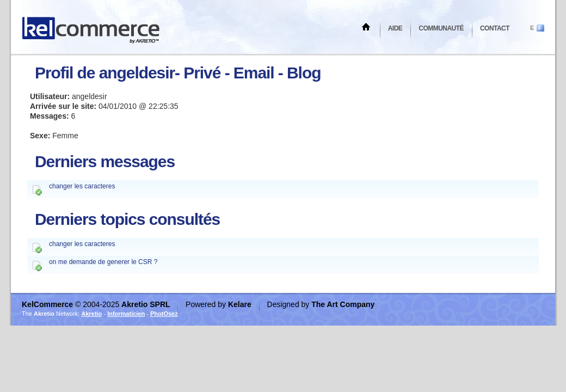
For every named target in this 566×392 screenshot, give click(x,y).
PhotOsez (164, 314)
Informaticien (126, 314)
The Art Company (343, 304)
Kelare (241, 304)
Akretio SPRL (147, 304)
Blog (304, 73)
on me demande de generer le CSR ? (103, 262)
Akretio (91, 314)
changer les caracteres (82, 186)
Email (254, 73)
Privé (202, 73)
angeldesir (137, 73)
